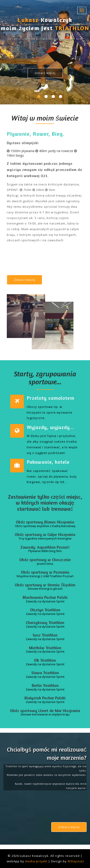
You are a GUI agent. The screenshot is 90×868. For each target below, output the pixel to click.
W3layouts (76, 861)
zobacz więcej (45, 73)
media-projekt (36, 861)
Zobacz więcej (24, 280)
